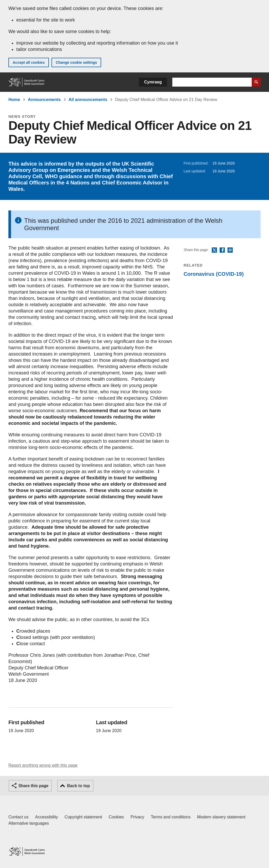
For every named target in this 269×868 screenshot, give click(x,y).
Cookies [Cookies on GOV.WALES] (116, 817)
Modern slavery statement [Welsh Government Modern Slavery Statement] (221, 817)
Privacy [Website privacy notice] (137, 817)
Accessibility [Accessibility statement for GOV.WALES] (46, 817)
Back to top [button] (78, 786)
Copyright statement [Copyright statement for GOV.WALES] (83, 817)
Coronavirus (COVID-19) (214, 274)
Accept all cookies (29, 62)
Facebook (222, 250)
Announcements (44, 100)
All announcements (88, 100)
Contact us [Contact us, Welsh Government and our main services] (18, 817)
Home (14, 100)
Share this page (33, 786)
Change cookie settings (76, 62)
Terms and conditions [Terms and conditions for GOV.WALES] (171, 817)
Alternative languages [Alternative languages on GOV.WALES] (29, 823)
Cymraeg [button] (153, 82)
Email (230, 250)
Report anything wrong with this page (43, 765)
